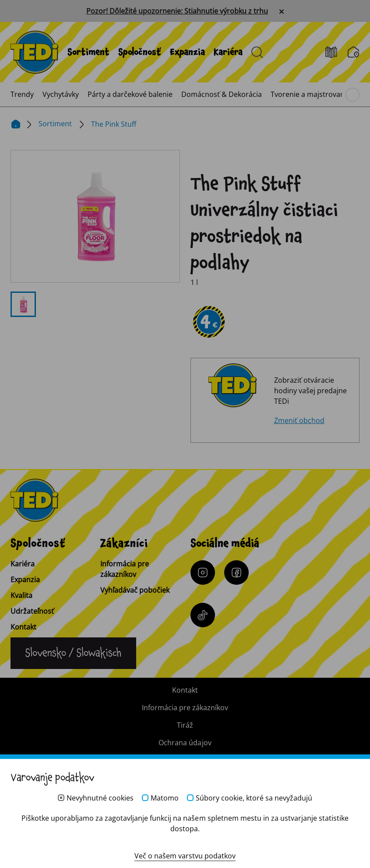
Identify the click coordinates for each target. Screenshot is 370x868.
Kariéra (228, 52)
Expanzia (187, 52)
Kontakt (23, 627)
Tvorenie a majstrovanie (310, 94)
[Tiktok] (203, 615)
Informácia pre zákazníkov (125, 569)
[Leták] (337, 52)
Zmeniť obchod (299, 420)
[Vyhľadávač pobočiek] (354, 52)
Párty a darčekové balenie (130, 94)
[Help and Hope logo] (185, 827)
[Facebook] (236, 573)
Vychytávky (61, 94)
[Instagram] (203, 573)
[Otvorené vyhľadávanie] (257, 52)
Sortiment (88, 52)
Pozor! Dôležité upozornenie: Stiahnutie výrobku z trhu (177, 11)
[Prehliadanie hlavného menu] (352, 95)
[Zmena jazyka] (73, 653)
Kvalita (21, 595)
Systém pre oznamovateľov (185, 760)
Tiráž (185, 725)
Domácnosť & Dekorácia (222, 94)
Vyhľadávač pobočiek (135, 590)
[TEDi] (34, 51)
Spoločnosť (140, 52)
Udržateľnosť (32, 611)
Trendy (22, 94)
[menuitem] (88, 52)
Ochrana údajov (185, 743)
